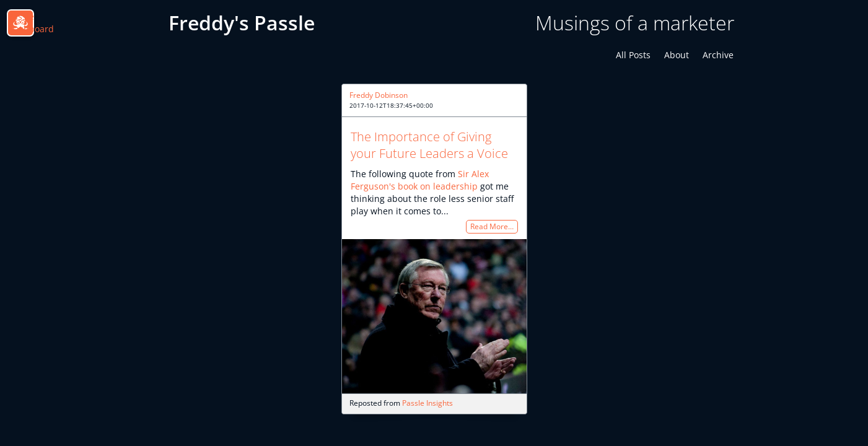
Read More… (492, 227)
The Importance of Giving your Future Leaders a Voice (429, 145)
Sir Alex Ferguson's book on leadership (420, 180)
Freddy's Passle (242, 23)
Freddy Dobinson (379, 95)
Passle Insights (427, 403)
